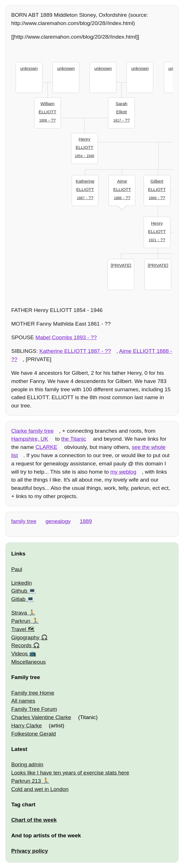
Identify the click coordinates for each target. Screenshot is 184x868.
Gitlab (18, 599)
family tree (24, 521)
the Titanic (74, 439)
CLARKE (46, 447)
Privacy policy (29, 851)
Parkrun (21, 621)
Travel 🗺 (23, 629)
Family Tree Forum (34, 709)
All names (23, 701)
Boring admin (27, 764)
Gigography (25, 637)
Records (21, 645)
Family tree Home (33, 693)
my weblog (123, 472)
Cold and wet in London (40, 789)
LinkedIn (21, 583)
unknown (29, 68)
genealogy (58, 521)
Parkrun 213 (26, 781)
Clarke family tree (32, 431)
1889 (86, 521)
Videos (19, 654)
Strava (19, 613)
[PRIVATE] (121, 265)
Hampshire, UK (30, 439)
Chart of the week (34, 820)
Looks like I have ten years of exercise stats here (70, 773)
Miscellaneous (28, 662)
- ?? (48, 111)
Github (19, 591)
